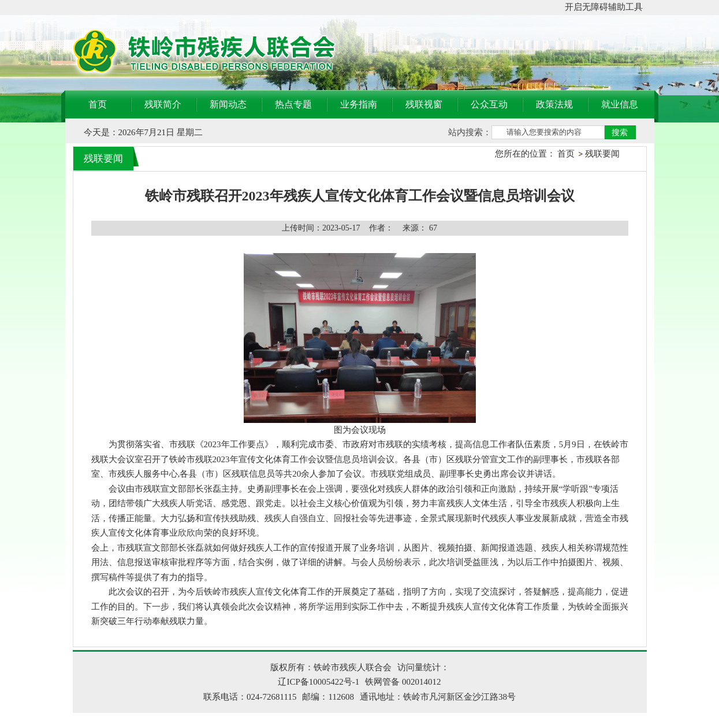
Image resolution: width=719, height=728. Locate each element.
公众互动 (489, 104)
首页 (98, 104)
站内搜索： (470, 132)
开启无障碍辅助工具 (604, 7)
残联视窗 (424, 104)
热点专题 (293, 104)
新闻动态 (228, 104)
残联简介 (163, 104)
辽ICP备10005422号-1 (318, 682)
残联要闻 (602, 154)
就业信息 (620, 104)
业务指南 (359, 104)
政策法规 (554, 104)
